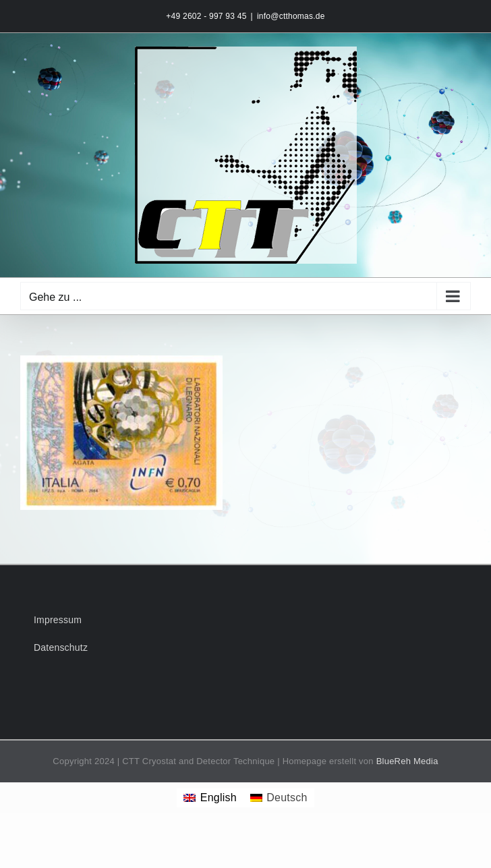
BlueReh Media (407, 761)
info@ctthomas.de (291, 16)
